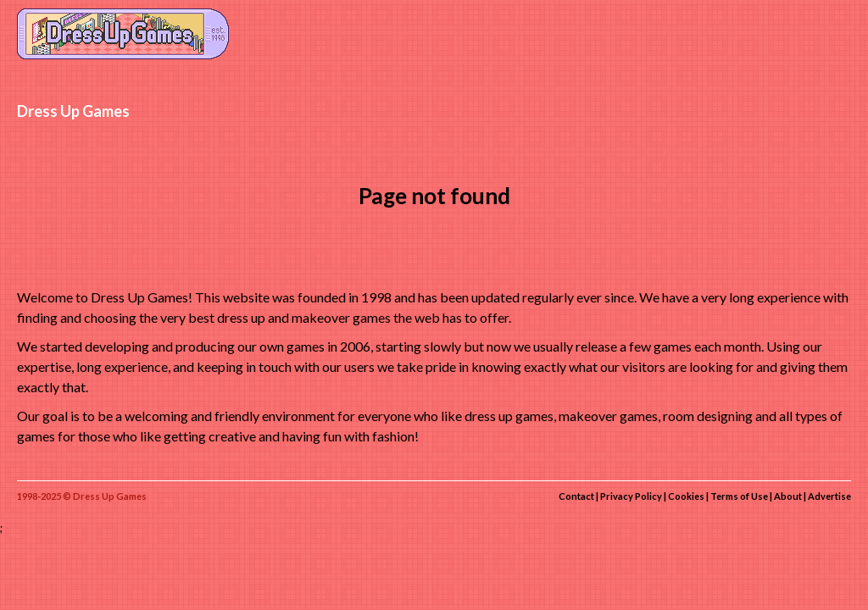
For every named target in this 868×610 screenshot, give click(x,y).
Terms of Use (739, 496)
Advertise (829, 496)
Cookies (686, 496)
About (788, 496)
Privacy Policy (631, 496)
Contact (576, 496)
